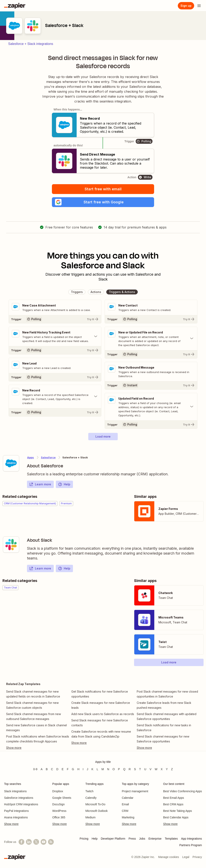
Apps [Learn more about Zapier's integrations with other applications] (31, 457)
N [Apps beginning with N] (108, 769)
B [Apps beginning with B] (47, 769)
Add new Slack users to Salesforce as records (103, 714)
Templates (171, 839)
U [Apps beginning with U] (145, 769)
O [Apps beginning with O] (114, 769)
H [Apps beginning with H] (78, 769)
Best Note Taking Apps (177, 811)
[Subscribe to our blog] (51, 842)
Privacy (197, 857)
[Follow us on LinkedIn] (29, 842)
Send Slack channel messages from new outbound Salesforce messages (34, 716)
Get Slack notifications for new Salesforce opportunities (100, 694)
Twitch (90, 791)
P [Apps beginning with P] (119, 769)
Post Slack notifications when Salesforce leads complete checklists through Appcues (38, 739)
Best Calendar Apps (176, 817)
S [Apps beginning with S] (135, 769)
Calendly (91, 798)
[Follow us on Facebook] (21, 842)
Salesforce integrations (19, 798)
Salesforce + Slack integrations (31, 44)
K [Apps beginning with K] (92, 769)
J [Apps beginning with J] (87, 769)
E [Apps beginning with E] (63, 769)
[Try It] (55, 319)
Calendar (128, 798)
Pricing (84, 839)
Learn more (40, 484)
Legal (186, 857)
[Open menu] (199, 6)
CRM (125, 811)
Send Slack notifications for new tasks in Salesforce (164, 728)
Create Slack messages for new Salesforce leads (101, 705)
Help (64, 484)
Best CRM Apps (173, 804)
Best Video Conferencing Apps (182, 791)
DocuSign (59, 804)
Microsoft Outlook (97, 811)
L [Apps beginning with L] (97, 769)
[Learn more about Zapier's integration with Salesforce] (11, 463)
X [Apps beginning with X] (162, 769)
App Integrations (191, 839)
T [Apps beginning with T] (140, 769)
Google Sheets (62, 798)
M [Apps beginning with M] (103, 769)
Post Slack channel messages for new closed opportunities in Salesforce (167, 694)
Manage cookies (169, 857)
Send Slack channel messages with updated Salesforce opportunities (167, 716)
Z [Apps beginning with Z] (172, 769)
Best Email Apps (174, 798)
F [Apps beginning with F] (68, 769)
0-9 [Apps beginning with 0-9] (35, 769)
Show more (11, 824)
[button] (103, 202)
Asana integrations (16, 817)
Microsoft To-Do (95, 804)
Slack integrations (15, 791)
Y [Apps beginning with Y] (167, 769)
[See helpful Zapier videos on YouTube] (44, 842)
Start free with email (103, 189)
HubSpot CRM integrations (21, 804)
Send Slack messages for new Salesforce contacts (100, 723)
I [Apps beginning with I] (83, 769)
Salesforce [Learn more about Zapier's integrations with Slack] (48, 457)
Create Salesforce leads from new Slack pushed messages (164, 705)
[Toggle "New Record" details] (55, 397)
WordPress (59, 811)
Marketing (128, 817)
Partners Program (191, 845)
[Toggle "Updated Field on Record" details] (151, 407)
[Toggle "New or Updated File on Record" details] (151, 339)
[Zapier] (15, 6)
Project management (135, 791)
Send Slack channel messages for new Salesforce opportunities (163, 739)
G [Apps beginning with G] (73, 769)
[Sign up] (186, 6)
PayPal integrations (16, 811)
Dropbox (58, 791)
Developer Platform (113, 839)
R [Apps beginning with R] (130, 769)
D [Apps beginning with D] (57, 769)
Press (132, 839)
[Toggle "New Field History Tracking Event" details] (55, 337)
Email (125, 804)
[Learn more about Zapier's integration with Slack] (11, 545)
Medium (91, 817)
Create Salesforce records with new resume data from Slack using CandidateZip (101, 734)
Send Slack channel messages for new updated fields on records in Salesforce (33, 694)
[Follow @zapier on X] (36, 842)
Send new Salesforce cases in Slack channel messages (36, 728)
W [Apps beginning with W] (156, 769)
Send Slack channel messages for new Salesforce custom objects (32, 705)
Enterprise (155, 839)
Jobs (142, 839)
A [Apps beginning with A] (42, 769)
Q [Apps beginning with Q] (124, 769)
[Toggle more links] (38, 748)
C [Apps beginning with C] (52, 769)
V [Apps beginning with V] (151, 769)
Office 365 (59, 817)
